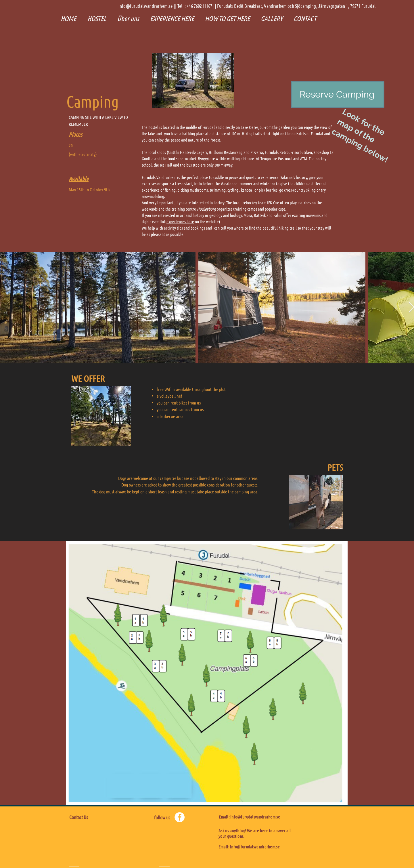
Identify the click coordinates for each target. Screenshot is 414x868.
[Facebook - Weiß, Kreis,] (180, 817)
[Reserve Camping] (338, 95)
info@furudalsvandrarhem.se (255, 847)
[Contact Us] (95, 817)
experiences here (180, 222)
